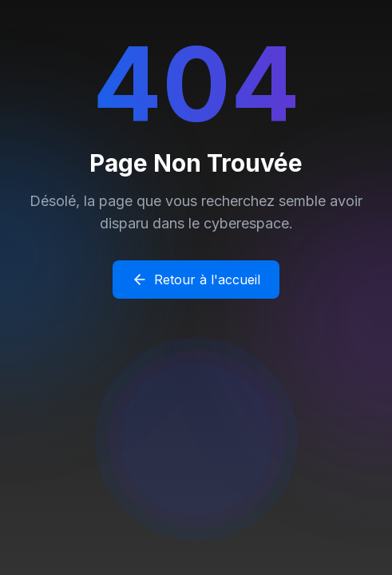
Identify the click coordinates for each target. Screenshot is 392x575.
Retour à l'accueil (196, 280)
